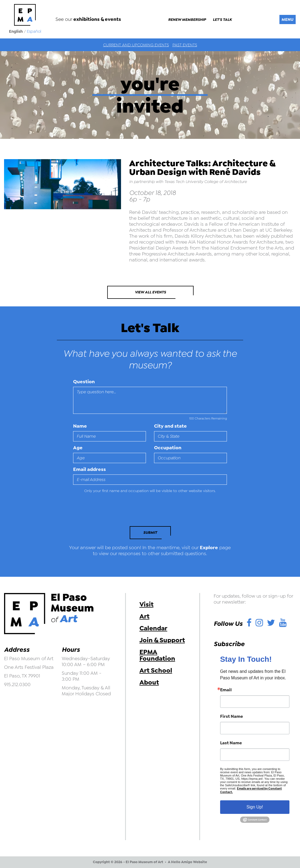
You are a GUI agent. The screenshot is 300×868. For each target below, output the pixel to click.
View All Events (150, 292)
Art (144, 616)
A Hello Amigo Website (187, 862)
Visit (146, 604)
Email (226, 690)
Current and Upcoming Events (136, 45)
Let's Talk (222, 20)
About (149, 682)
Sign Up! (255, 807)
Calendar (153, 628)
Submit (150, 533)
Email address (89, 469)
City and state (170, 426)
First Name (231, 716)
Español (34, 31)
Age (78, 448)
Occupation (168, 448)
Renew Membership (187, 20)
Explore (209, 548)
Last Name (231, 743)
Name (80, 426)
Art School (156, 670)
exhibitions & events (97, 19)
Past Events (185, 45)
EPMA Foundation (157, 655)
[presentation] (110, 511)
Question (84, 382)
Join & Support (162, 640)
